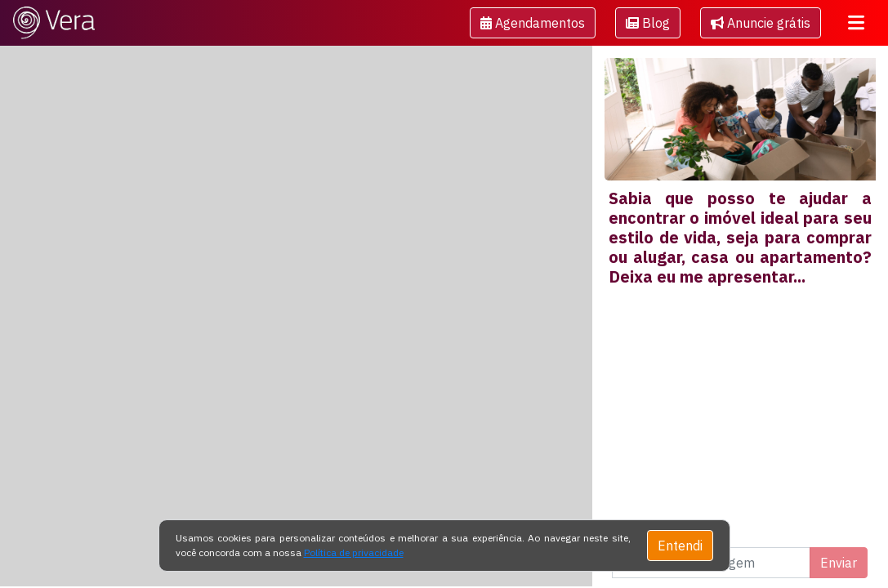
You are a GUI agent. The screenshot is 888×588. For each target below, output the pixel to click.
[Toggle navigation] (856, 23)
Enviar (839, 563)
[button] (533, 23)
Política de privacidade (354, 552)
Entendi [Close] (680, 546)
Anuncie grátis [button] (761, 23)
